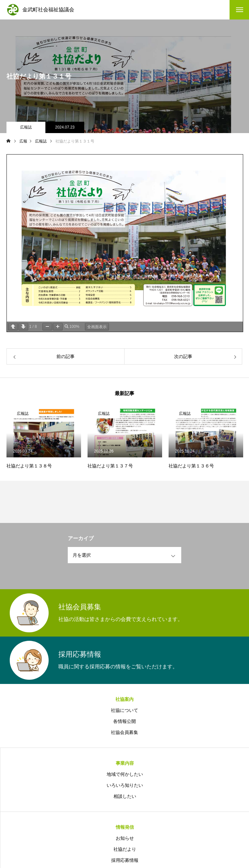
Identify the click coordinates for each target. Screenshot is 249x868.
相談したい (125, 796)
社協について (124, 710)
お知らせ (125, 838)
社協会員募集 (124, 732)
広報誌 (26, 127)
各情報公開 (124, 721)
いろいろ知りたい (125, 785)
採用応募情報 (125, 860)
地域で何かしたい (125, 774)
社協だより (125, 849)
